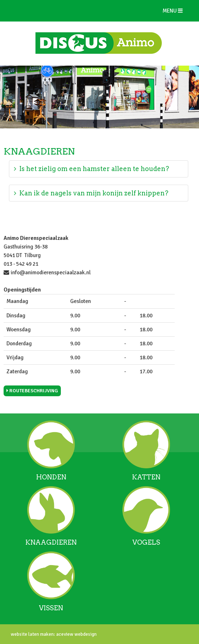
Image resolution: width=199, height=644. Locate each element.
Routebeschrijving (32, 391)
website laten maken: (33, 634)
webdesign (85, 634)
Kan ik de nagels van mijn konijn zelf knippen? (91, 193)
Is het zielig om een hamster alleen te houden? (91, 169)
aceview (64, 634)
